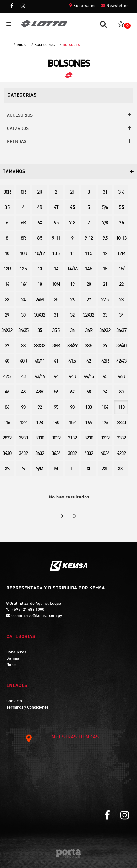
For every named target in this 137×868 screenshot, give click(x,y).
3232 (105, 438)
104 (105, 408)
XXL (121, 469)
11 (72, 254)
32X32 (88, 315)
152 (72, 423)
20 (89, 285)
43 (23, 377)
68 (89, 392)
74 (105, 392)
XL (89, 469)
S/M (40, 469)
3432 (23, 454)
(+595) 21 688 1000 (27, 610)
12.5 (23, 269)
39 (105, 346)
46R (121, 377)
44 (56, 377)
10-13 (121, 239)
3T (105, 192)
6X (40, 223)
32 (72, 315)
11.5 (88, 254)
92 (40, 408)
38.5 (88, 346)
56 (56, 392)
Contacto (14, 701)
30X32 (39, 315)
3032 (56, 438)
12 (105, 254)
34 (121, 315)
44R (72, 377)
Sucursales (82, 5)
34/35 (23, 331)
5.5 (121, 208)
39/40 (121, 346)
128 (39, 423)
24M (39, 300)
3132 (72, 438)
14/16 (72, 269)
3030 (40, 438)
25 (56, 300)
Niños (11, 665)
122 (23, 423)
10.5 (56, 254)
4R (39, 208)
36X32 (105, 331)
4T (56, 208)
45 (105, 377)
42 (89, 362)
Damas (13, 659)
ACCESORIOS (45, 45)
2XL (105, 469)
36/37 (121, 331)
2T (72, 192)
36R (89, 331)
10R (23, 254)
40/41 (40, 362)
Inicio (22, 45)
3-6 (121, 192)
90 (23, 408)
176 (105, 423)
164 (88, 423)
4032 (89, 454)
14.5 (88, 269)
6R (23, 223)
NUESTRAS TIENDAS (62, 738)
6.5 (56, 223)
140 (56, 423)
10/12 (40, 254)
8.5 (40, 239)
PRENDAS (17, 142)
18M (56, 285)
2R (39, 192)
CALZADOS (18, 129)
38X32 (39, 346)
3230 (89, 438)
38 (23, 346)
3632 (40, 454)
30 (23, 315)
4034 (105, 454)
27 (89, 300)
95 (56, 408)
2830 (121, 423)
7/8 (105, 223)
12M (121, 254)
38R (56, 346)
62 (72, 392)
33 (105, 315)
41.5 (72, 362)
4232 (121, 454)
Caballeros (16, 652)
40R (23, 362)
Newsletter (114, 5)
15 (105, 269)
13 (40, 269)
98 (72, 408)
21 (105, 285)
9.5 (105, 239)
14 (56, 269)
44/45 (89, 377)
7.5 (121, 223)
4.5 (72, 208)
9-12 (89, 239)
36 (72, 331)
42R (105, 362)
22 (121, 285)
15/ (121, 269)
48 (23, 392)
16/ (23, 285)
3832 (72, 454)
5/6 (105, 208)
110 (121, 408)
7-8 (72, 223)
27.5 (105, 300)
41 (56, 362)
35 (40, 331)
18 (40, 285)
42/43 (121, 362)
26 (72, 300)
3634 (56, 454)
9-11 (56, 239)
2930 (23, 438)
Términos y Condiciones (27, 708)
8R (23, 239)
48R (40, 392)
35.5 (56, 331)
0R (23, 192)
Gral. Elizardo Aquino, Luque (35, 604)
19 (72, 285)
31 (56, 315)
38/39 (72, 346)
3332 (121, 438)
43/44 (40, 377)
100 (88, 408)
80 (121, 392)
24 (23, 300)
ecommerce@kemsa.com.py (36, 616)
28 (121, 300)
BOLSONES (71, 45)
